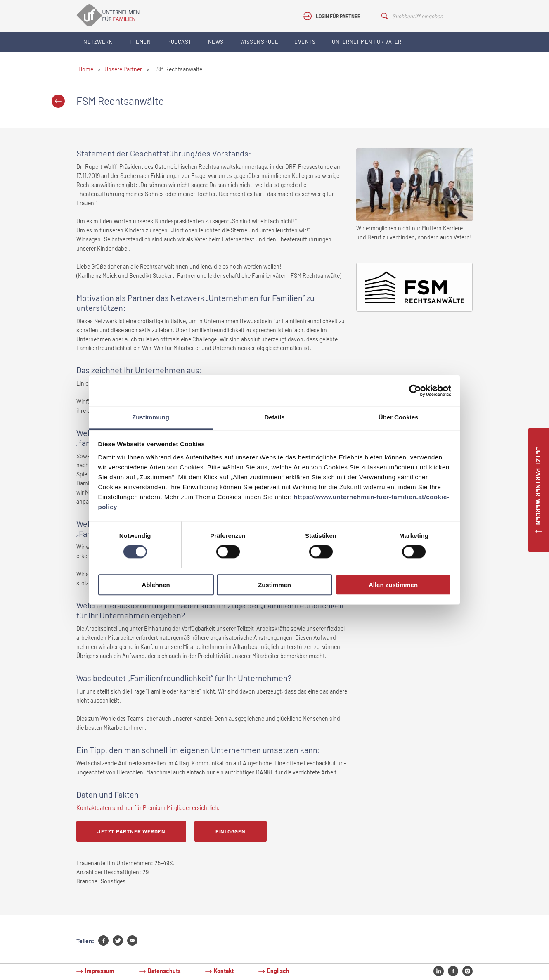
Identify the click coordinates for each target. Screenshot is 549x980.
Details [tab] (274, 417)
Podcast (179, 42)
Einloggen (231, 831)
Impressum (100, 971)
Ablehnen (156, 585)
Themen (140, 42)
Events (305, 42)
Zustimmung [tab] (151, 417)
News (216, 42)
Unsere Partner (123, 69)
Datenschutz (164, 971)
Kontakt (224, 971)
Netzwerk (98, 42)
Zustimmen (274, 585)
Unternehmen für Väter (367, 42)
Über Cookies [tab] (399, 417)
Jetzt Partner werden (131, 831)
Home (86, 69)
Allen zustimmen (393, 585)
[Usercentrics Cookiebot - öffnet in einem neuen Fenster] (415, 391)
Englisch (278, 971)
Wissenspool (259, 42)
